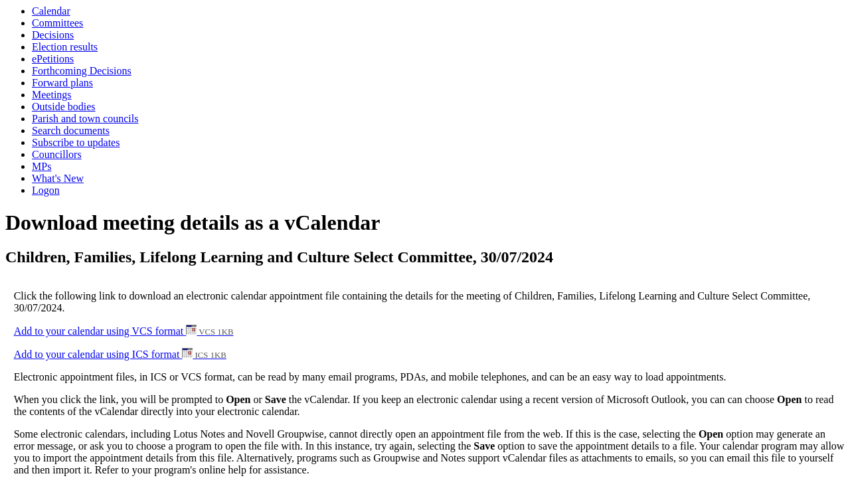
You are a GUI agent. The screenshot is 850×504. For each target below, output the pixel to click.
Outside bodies (64, 107)
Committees (57, 23)
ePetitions (53, 59)
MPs (42, 166)
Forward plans (62, 83)
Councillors (57, 154)
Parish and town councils (85, 119)
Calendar (51, 11)
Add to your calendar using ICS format (120, 354)
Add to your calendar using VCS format (124, 331)
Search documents (71, 130)
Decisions (53, 35)
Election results (65, 47)
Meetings (52, 95)
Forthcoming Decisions (82, 71)
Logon (46, 190)
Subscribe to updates (76, 142)
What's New (58, 178)
